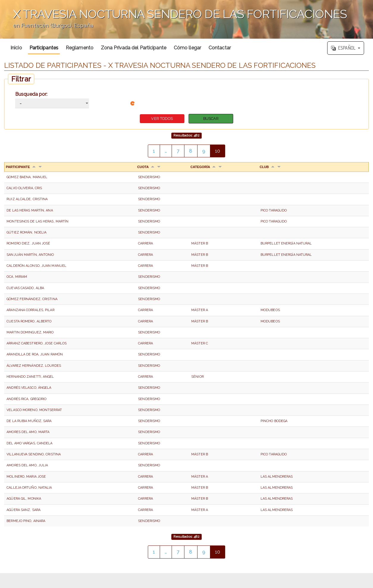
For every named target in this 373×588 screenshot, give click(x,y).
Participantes (44, 48)
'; (186, 19)
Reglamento (80, 48)
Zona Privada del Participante (134, 48)
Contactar (220, 48)
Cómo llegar (187, 48)
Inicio (16, 48)
